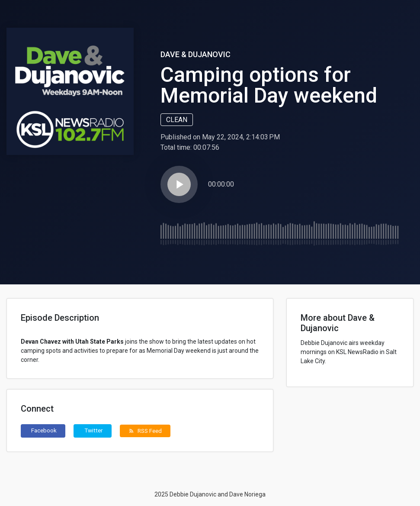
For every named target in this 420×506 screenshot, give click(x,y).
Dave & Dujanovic (196, 54)
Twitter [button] (94, 430)
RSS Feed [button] (145, 431)
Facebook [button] (44, 430)
